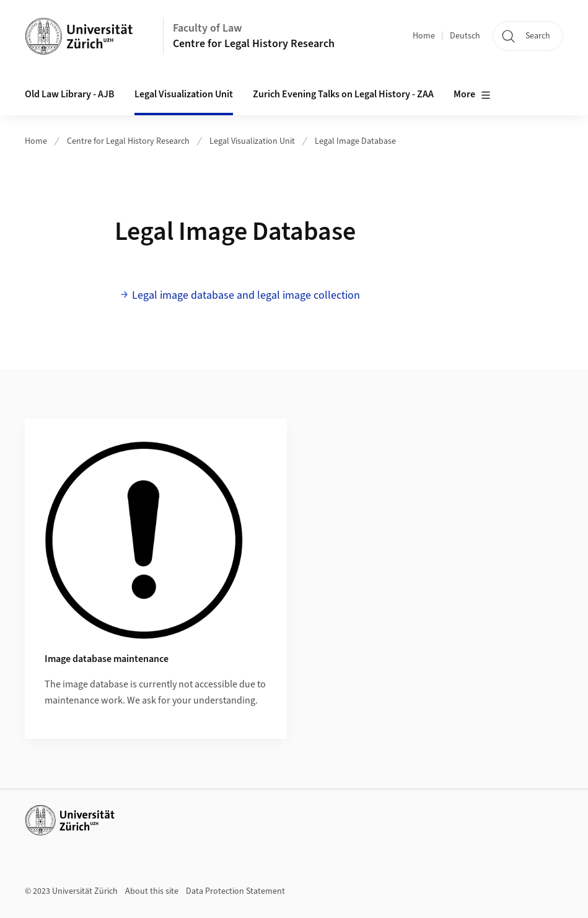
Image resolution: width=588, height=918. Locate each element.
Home (424, 36)
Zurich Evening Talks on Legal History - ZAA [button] (343, 94)
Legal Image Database (355, 141)
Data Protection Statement (235, 891)
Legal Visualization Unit (252, 141)
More (472, 95)
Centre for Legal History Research (254, 44)
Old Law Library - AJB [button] (70, 94)
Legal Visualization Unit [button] (184, 94)
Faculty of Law (207, 28)
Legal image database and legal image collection (247, 295)
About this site (152, 891)
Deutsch (465, 36)
